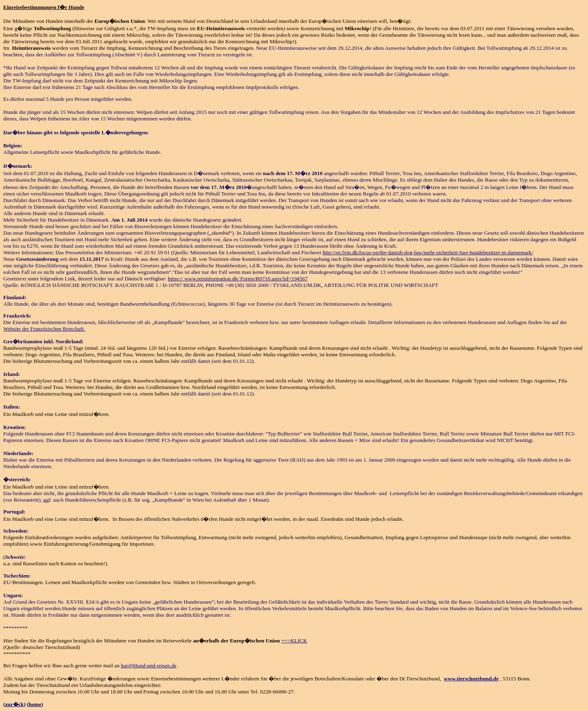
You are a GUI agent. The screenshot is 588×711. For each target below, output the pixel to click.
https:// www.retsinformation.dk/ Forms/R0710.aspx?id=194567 (238, 279)
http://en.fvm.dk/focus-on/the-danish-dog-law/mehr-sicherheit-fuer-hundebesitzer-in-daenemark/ (428, 252)
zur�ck (14, 704)
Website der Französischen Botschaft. (44, 329)
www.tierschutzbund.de (471, 679)
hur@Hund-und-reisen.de (149, 665)
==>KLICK (294, 641)
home (35, 704)
